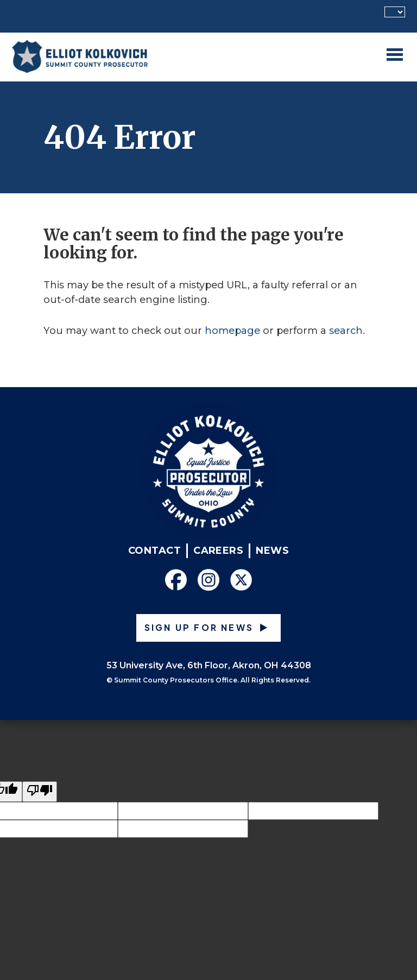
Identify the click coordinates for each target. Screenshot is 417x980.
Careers (218, 551)
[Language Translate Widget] (395, 12)
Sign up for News (199, 627)
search (346, 331)
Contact (154, 551)
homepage (232, 331)
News (272, 551)
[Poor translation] (40, 792)
